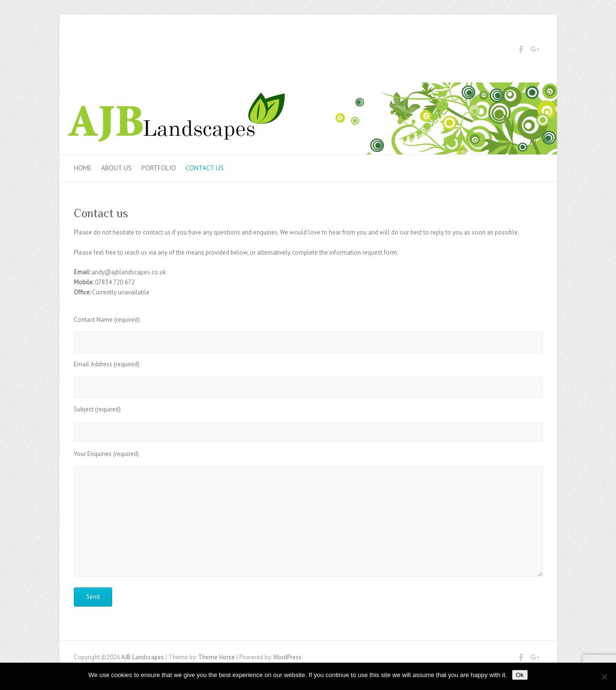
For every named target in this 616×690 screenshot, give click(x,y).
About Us (116, 168)
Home (83, 168)
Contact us (205, 168)
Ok (520, 675)
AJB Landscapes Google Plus (535, 51)
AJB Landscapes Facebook (521, 51)
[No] (604, 677)
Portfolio (159, 168)
